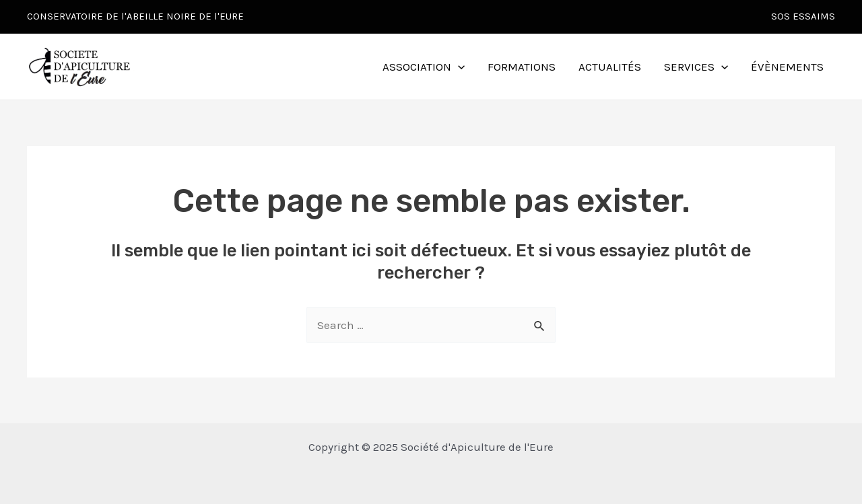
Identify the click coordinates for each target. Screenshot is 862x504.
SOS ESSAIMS (803, 16)
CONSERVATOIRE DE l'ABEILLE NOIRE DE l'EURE (135, 16)
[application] (458, 67)
